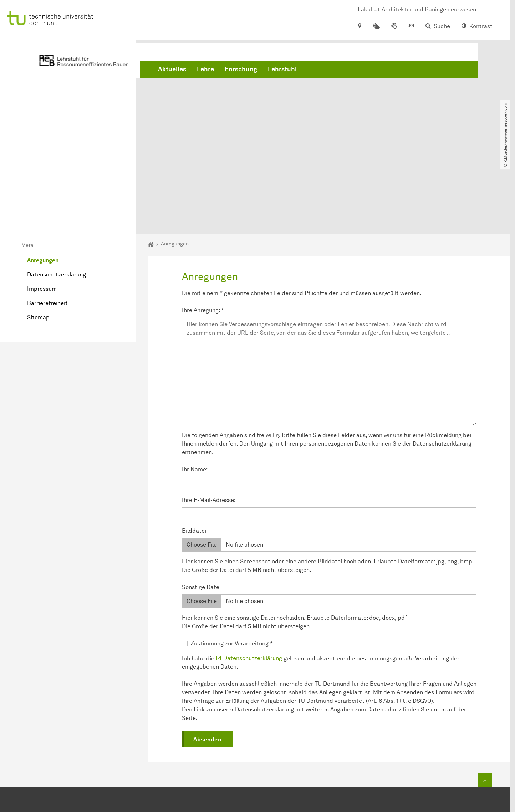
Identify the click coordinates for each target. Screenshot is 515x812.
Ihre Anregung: (203, 229)
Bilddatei (194, 449)
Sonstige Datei (201, 506)
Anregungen (43, 179)
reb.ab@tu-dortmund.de (252, 757)
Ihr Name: (195, 388)
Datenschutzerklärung (57, 194)
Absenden (207, 658)
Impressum (42, 208)
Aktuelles (172, 71)
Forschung (241, 71)
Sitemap (38, 236)
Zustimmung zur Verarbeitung (232, 562)
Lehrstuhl (282, 71)
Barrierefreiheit (47, 222)
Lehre (205, 71)
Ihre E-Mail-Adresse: (209, 419)
